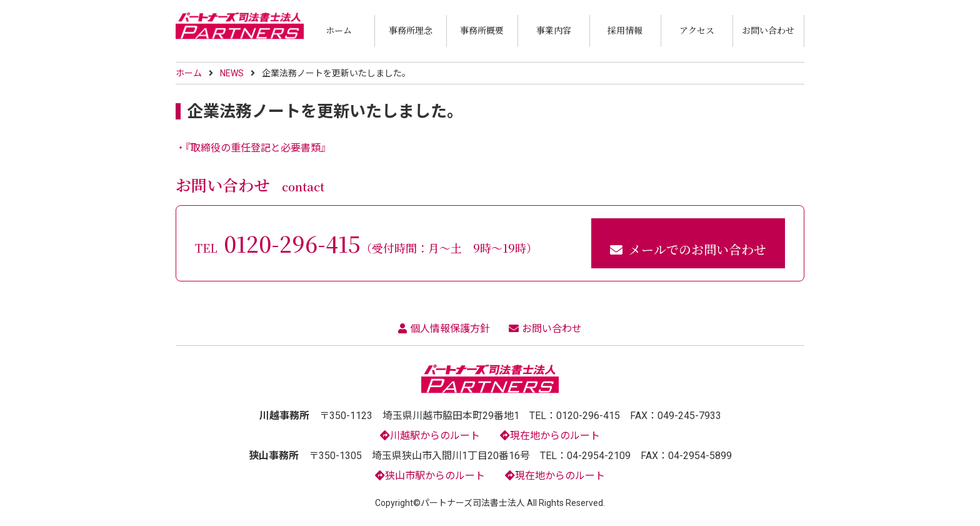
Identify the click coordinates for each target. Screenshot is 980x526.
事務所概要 (482, 30)
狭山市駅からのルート (430, 476)
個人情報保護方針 (444, 329)
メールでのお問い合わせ (688, 249)
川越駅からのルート (430, 436)
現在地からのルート (550, 436)
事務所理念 (411, 30)
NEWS (232, 73)
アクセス (697, 30)
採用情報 (625, 30)
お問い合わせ (768, 30)
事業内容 (554, 30)
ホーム (339, 30)
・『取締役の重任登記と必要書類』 (253, 148)
